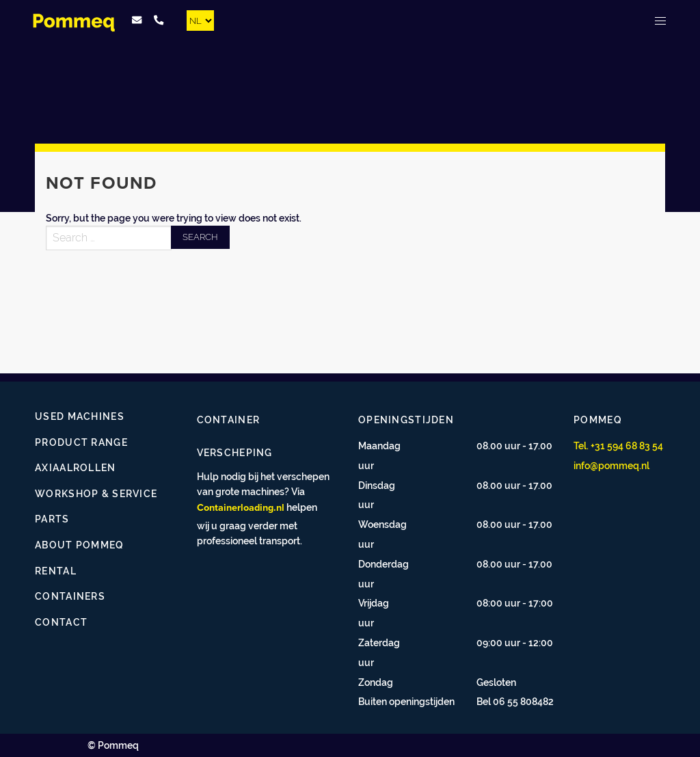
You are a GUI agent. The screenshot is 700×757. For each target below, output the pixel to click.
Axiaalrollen (75, 467)
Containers (70, 596)
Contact (61, 622)
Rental (56, 571)
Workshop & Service (96, 493)
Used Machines (80, 416)
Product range (81, 442)
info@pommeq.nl (611, 465)
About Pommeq (79, 545)
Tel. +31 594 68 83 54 (618, 446)
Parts (52, 519)
